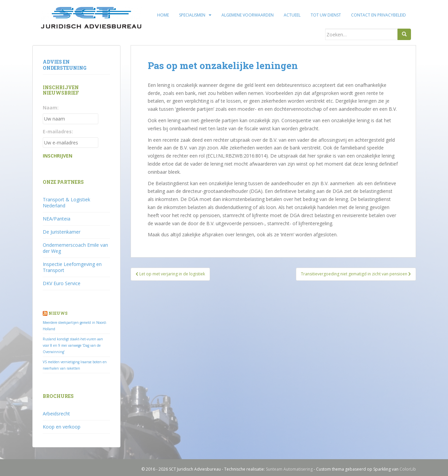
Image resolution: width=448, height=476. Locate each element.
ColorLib (408, 469)
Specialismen (192, 15)
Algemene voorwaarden (248, 15)
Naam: (51, 108)
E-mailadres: (58, 131)
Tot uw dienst (326, 15)
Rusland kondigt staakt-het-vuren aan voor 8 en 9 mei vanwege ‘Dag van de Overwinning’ (73, 345)
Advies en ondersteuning (65, 65)
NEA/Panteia (57, 219)
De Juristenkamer (62, 232)
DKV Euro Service (62, 283)
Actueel (292, 15)
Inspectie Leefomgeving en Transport (72, 267)
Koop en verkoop (62, 427)
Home (163, 15)
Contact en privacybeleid (378, 15)
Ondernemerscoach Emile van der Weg (75, 248)
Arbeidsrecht (56, 414)
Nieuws (58, 313)
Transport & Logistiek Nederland (66, 202)
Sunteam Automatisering (289, 469)
